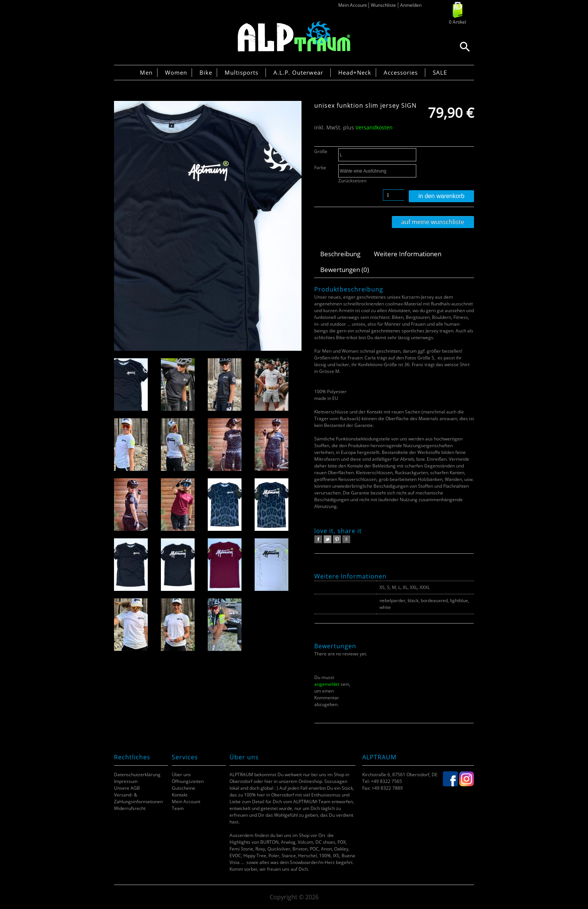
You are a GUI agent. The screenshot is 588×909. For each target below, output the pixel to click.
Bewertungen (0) (345, 270)
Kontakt (180, 795)
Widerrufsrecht (130, 808)
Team (178, 808)
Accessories (401, 72)
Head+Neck (355, 72)
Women (176, 72)
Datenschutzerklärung (137, 775)
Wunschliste (383, 5)
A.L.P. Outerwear (298, 72)
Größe (321, 151)
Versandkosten (374, 127)
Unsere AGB (127, 788)
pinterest (337, 539)
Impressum (126, 781)
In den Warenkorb (442, 196)
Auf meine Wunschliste (433, 222)
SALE (440, 72)
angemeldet (327, 684)
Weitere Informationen (408, 254)
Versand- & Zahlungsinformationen (138, 798)
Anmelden (411, 5)
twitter (328, 539)
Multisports (241, 72)
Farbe (320, 168)
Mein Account (352, 5)
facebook (318, 539)
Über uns (181, 775)
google (346, 539)
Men (146, 72)
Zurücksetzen (352, 181)
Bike (206, 72)
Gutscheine (184, 788)
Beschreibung (340, 254)
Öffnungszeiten (188, 781)
